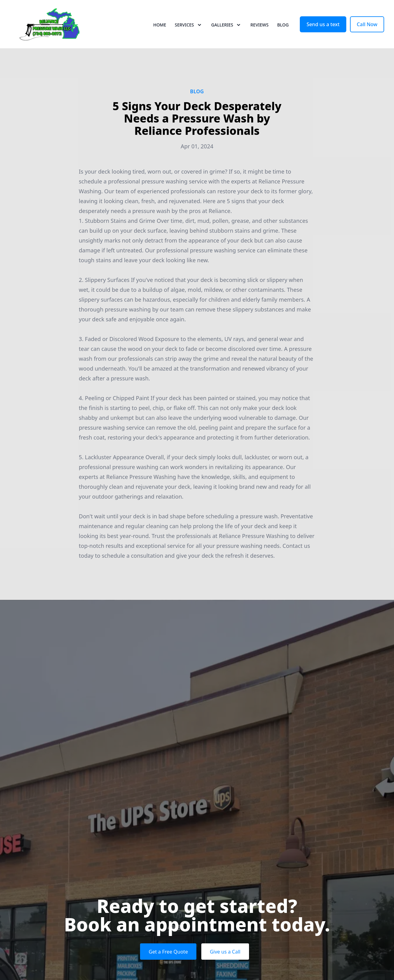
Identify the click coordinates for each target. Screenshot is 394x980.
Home (160, 28)
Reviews (259, 28)
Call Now (367, 27)
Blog (283, 28)
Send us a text (323, 27)
